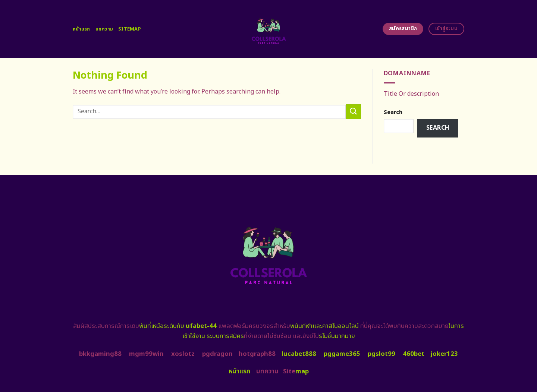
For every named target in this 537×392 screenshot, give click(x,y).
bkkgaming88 (100, 354)
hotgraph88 (257, 354)
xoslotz (183, 354)
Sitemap (130, 29)
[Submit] (353, 112)
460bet (414, 354)
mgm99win (146, 354)
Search (393, 112)
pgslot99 (381, 354)
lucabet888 (299, 354)
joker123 (444, 354)
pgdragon (217, 354)
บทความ (104, 29)
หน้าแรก (81, 29)
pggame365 (342, 354)
